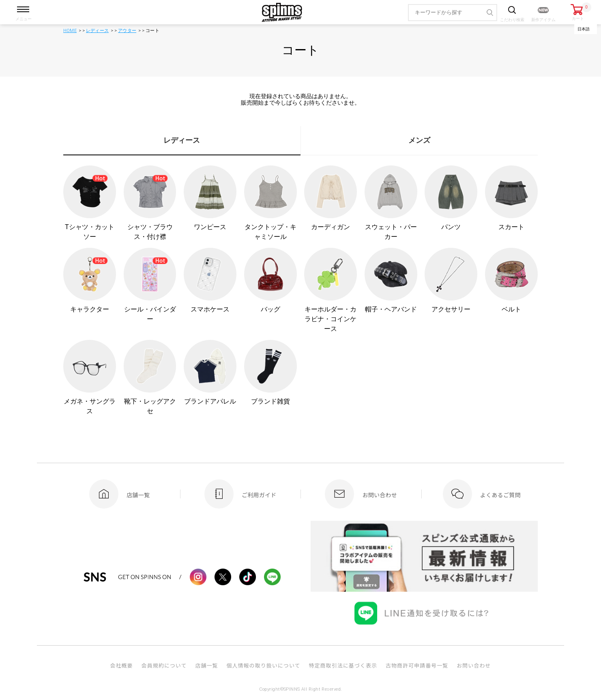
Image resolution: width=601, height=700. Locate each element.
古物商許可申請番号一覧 (417, 665)
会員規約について (164, 665)
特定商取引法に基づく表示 (343, 665)
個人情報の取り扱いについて (263, 665)
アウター (127, 31)
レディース (97, 31)
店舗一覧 (206, 665)
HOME (70, 31)
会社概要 (121, 665)
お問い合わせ (474, 665)
